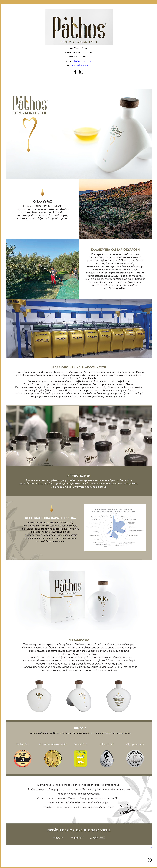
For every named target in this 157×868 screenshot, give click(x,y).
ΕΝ (151, 847)
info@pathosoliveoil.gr (82, 61)
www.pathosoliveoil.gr (81, 65)
